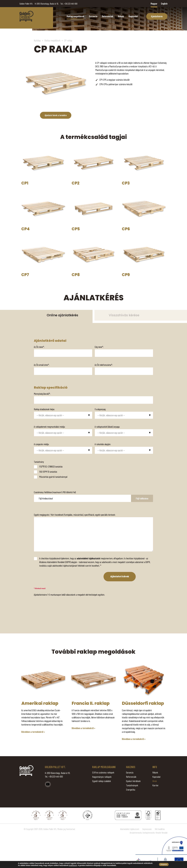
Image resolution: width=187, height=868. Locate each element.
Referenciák (108, 16)
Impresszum (147, 829)
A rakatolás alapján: (103, 444)
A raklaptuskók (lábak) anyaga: (107, 427)
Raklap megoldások (75, 16)
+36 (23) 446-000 (71, 4)
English (164, 4)
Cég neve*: (99, 347)
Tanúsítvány (39, 462)
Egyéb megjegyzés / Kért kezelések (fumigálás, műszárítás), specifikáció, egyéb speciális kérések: (75, 515)
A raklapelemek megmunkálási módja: (49, 427)
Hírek (155, 781)
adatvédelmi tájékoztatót (89, 558)
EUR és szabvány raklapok (103, 773)
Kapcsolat (133, 16)
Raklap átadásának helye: (44, 409)
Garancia (93, 16)
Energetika (131, 790)
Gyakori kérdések (133, 781)
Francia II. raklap (91, 703)
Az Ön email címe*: (42, 365)
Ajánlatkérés (157, 16)
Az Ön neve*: (39, 347)
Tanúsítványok (132, 785)
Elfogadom (164, 864)
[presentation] (50, 577)
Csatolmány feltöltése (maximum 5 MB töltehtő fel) (55, 492)
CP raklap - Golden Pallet (27, 16)
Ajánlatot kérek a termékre (56, 115)
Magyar (154, 4)
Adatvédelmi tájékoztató (130, 829)
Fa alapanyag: (100, 409)
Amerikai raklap (40, 703)
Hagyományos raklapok (102, 777)
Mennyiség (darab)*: (42, 394)
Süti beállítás (160, 829)
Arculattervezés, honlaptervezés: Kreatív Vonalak (149, 833)
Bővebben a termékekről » (33, 732)
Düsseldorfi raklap (143, 703)
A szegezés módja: (41, 444)
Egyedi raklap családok (102, 781)
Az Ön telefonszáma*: (104, 365)
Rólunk (121, 16)
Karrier (155, 785)
